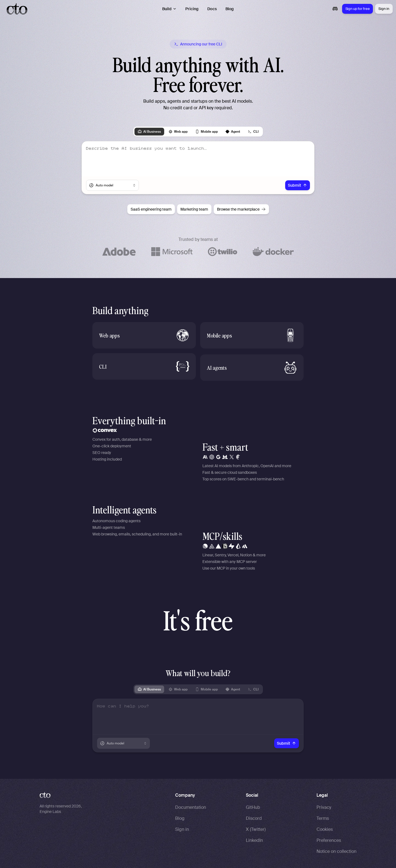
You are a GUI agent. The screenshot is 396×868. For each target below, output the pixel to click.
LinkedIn (254, 840)
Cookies (325, 829)
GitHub (253, 807)
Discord (254, 818)
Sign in (384, 9)
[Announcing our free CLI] (198, 44)
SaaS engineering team (151, 209)
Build (170, 9)
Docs (212, 9)
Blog (230, 9)
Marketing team (194, 209)
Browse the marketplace (241, 209)
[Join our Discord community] (335, 9)
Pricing (192, 9)
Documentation (191, 807)
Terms (323, 818)
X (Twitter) (256, 829)
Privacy (324, 807)
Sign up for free (358, 9)
